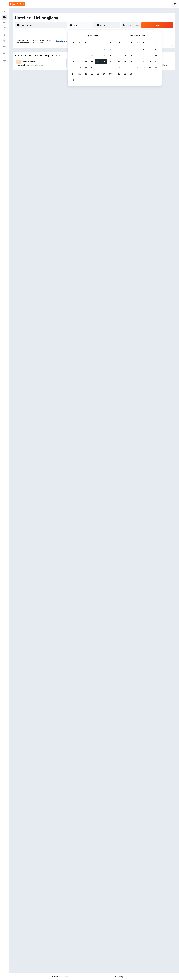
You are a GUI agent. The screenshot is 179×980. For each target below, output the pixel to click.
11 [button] (80, 61)
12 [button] (86, 61)
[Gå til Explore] (4, 35)
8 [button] (104, 55)
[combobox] (43, 25)
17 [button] (73, 68)
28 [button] (98, 74)
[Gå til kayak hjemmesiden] (17, 4)
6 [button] (92, 55)
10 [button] (74, 61)
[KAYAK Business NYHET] (4, 46)
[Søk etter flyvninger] (4, 12)
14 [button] (98, 61)
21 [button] (98, 68)
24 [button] (73, 74)
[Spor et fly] (4, 41)
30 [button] (110, 74)
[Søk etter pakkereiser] (4, 28)
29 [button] (104, 74)
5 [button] (86, 55)
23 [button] (110, 68)
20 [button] (92, 68)
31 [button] (74, 80)
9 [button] (110, 55)
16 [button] (110, 61)
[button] (4, 4)
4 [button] (80, 55)
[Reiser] (4, 53)
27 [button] (92, 74)
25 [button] (80, 74)
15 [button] (104, 61)
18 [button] (80, 68)
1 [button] (104, 49)
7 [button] (98, 55)
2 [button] (110, 49)
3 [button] (74, 55)
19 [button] (86, 68)
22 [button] (104, 68)
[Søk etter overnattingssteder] (4, 17)
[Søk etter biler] (4, 23)
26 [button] (86, 74)
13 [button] (92, 61)
